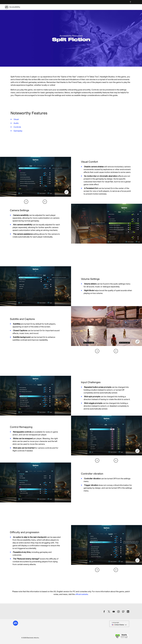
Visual (16, 119)
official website (82, 594)
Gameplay (18, 131)
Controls (17, 127)
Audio (16, 123)
